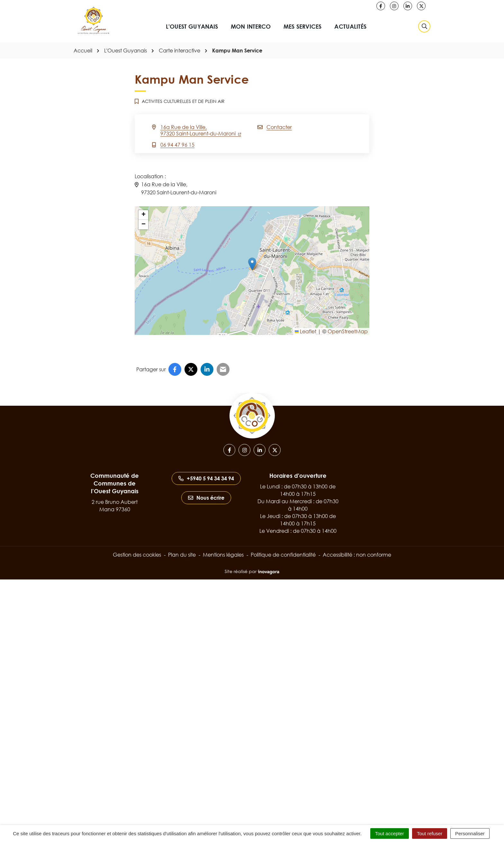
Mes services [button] (302, 26)
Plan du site (182, 555)
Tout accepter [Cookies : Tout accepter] (390, 833)
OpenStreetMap (348, 331)
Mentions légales (223, 555)
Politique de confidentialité (283, 555)
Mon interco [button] (251, 26)
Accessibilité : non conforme (357, 555)
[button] (252, 264)
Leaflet (306, 331)
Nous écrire (206, 498)
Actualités (350, 26)
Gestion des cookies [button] (137, 555)
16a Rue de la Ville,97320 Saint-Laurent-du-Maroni (201, 130)
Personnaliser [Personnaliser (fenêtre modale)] (470, 833)
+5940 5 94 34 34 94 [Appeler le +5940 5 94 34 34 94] (206, 478)
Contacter (279, 127)
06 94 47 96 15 (177, 145)
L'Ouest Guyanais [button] (192, 26)
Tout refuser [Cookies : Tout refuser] (430, 833)
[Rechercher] (424, 26)
